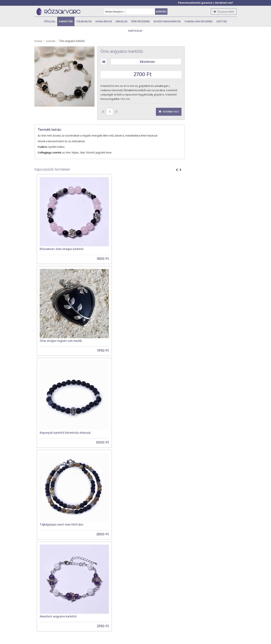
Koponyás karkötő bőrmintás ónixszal (65, 436)
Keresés (161, 12)
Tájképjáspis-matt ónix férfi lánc (62, 529)
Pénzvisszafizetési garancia (195, 3)
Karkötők (51, 41)
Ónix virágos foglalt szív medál (61, 342)
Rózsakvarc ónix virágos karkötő (62, 249)
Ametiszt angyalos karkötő (58, 623)
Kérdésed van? (224, 3)
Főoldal (38, 41)
